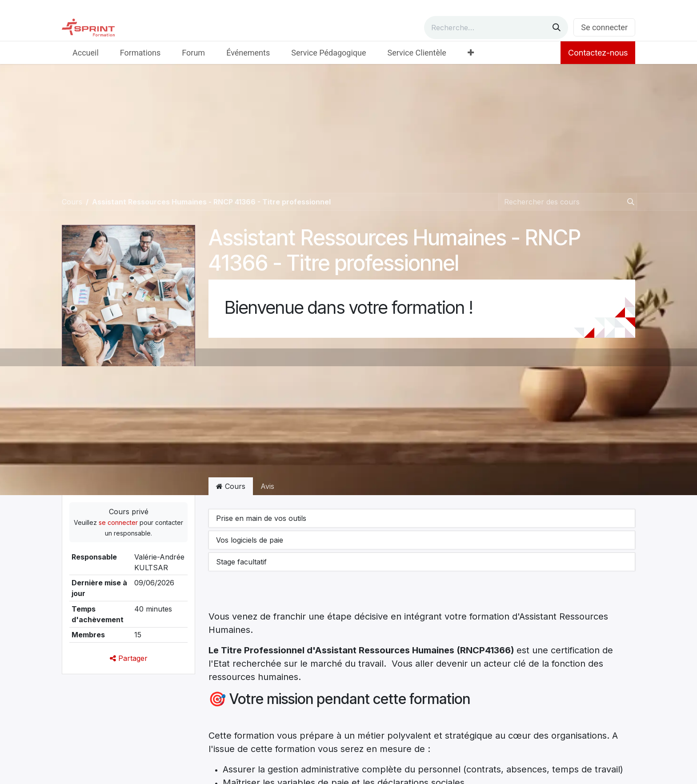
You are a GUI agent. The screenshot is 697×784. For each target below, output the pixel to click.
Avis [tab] (267, 486)
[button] (422, 518)
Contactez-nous (598, 53)
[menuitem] (86, 53)
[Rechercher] (557, 28)
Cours (72, 202)
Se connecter (604, 27)
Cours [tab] (231, 486)
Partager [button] (129, 658)
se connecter (118, 522)
